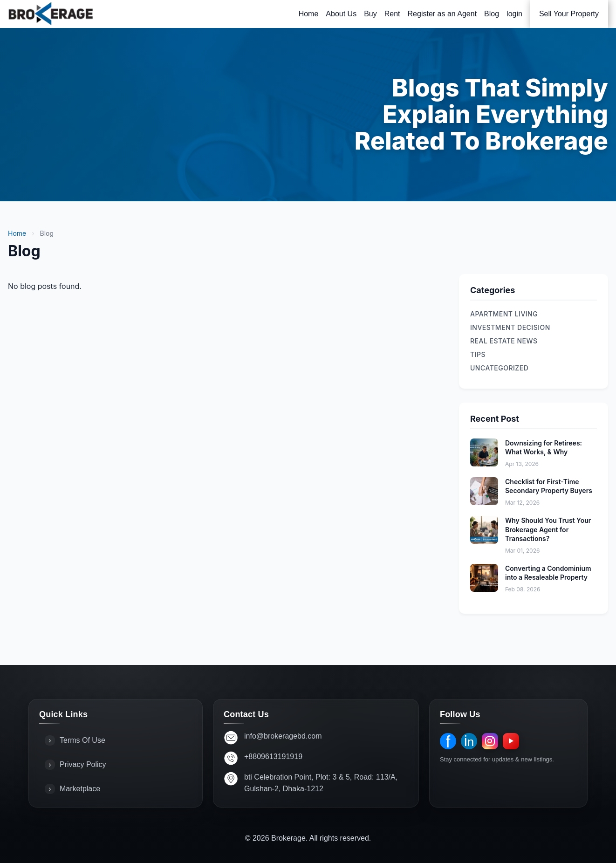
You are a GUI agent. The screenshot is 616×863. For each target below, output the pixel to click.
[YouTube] (511, 741)
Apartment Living (504, 314)
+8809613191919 (273, 757)
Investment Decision (510, 327)
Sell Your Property (569, 14)
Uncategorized (499, 368)
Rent (392, 14)
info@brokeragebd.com (283, 736)
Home (309, 14)
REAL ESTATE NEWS (504, 341)
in (469, 741)
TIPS (478, 354)
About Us (341, 14)
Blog (492, 14)
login (514, 14)
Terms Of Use (75, 740)
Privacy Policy (75, 765)
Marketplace (72, 789)
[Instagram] (490, 741)
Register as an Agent (442, 14)
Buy (370, 14)
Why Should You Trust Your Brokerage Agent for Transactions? (548, 529)
